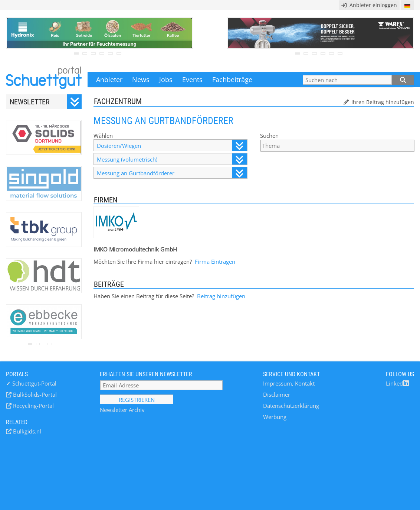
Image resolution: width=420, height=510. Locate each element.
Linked (397, 383)
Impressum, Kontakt (289, 383)
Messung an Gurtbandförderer (172, 173)
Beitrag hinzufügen (221, 296)
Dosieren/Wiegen (172, 145)
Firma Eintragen (215, 262)
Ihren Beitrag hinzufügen (382, 102)
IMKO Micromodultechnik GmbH (135, 249)
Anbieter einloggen (369, 5)
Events (192, 79)
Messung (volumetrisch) (172, 159)
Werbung (275, 417)
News (141, 79)
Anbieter (109, 79)
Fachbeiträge (232, 79)
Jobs (166, 79)
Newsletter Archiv (122, 410)
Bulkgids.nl (26, 431)
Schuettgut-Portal (31, 383)
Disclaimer (277, 394)
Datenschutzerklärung (291, 406)
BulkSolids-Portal (34, 394)
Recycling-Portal (33, 406)
